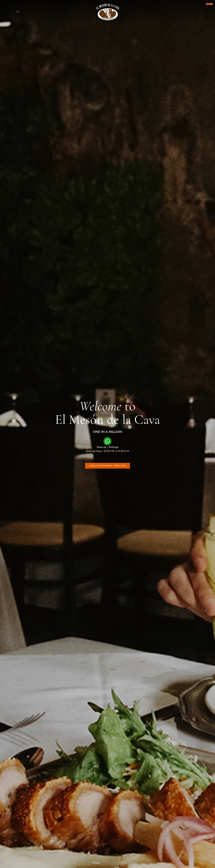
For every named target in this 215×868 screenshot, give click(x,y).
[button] (107, 466)
